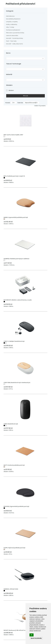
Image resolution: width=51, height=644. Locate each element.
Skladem (11, 90)
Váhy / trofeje (10, 27)
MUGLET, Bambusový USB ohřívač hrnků (15, 630)
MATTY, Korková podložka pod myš (14, 465)
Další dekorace (10, 16)
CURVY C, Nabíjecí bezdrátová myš (14, 341)
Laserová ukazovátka (12, 36)
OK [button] (32, 635)
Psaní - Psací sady (11, 41)
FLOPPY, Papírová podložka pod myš (14, 548)
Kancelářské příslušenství (13, 19)
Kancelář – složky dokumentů (14, 44)
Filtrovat (26, 96)
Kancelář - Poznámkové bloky (15, 38)
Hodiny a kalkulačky (12, 24)
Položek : (8, 103)
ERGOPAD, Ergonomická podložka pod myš (16, 506)
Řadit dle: (20, 103)
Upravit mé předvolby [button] (36, 638)
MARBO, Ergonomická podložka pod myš (16, 217)
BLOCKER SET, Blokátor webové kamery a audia (18, 300)
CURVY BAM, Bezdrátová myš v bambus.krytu (17, 383)
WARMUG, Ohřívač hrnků (11, 589)
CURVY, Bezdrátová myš (11, 424)
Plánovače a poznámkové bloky (15, 33)
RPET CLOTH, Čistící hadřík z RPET (13, 135)
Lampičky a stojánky (12, 22)
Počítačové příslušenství (13, 30)
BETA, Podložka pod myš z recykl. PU (14, 176)
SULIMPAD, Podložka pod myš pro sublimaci (16, 259)
